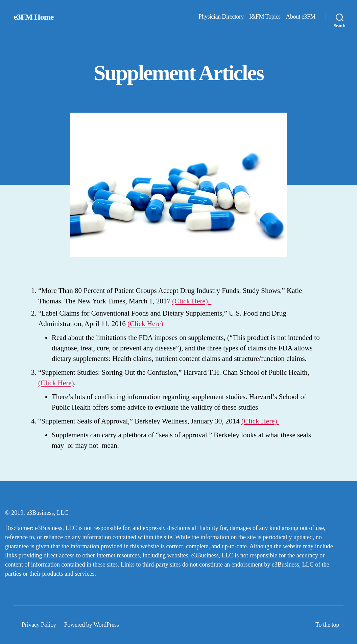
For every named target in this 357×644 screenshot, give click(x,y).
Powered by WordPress (92, 625)
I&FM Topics (265, 17)
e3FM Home (33, 17)
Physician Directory (221, 17)
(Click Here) (145, 324)
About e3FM (301, 17)
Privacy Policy (39, 625)
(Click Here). (192, 301)
